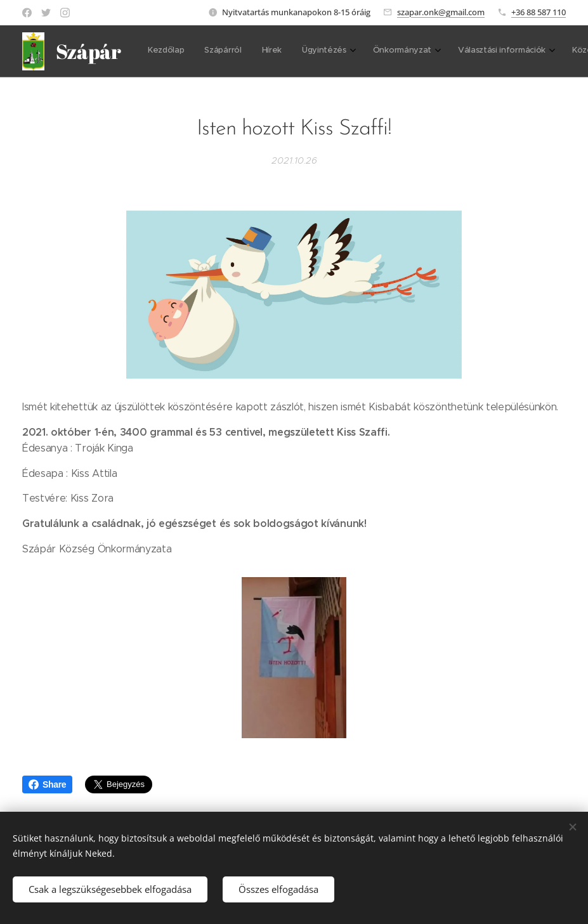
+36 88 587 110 (539, 12)
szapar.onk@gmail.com (441, 12)
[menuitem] (168, 51)
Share (47, 784)
